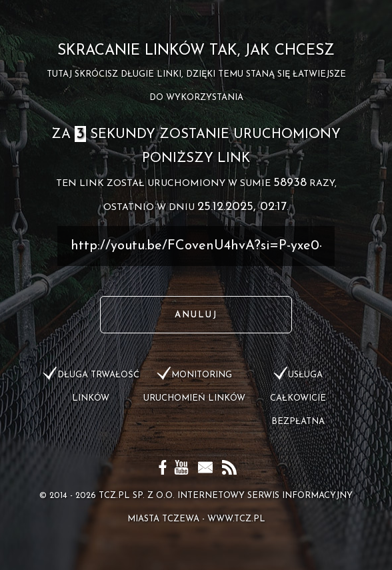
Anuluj (196, 315)
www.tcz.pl (236, 519)
